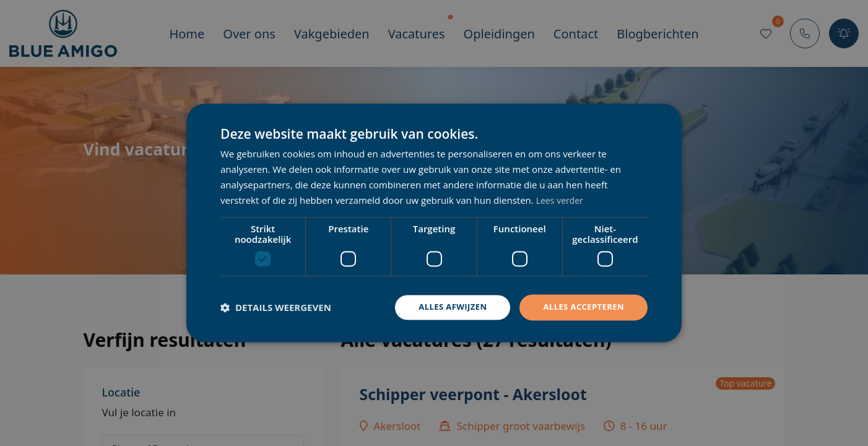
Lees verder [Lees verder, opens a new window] (562, 199)
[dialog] (434, 223)
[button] (276, 308)
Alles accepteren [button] (581, 307)
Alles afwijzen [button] (445, 307)
